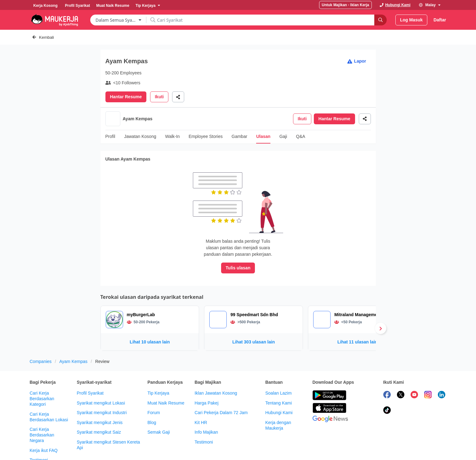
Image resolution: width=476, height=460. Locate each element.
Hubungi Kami (279, 390)
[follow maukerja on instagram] (428, 373)
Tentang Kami (278, 380)
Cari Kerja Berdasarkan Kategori (42, 376)
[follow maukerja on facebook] (387, 373)
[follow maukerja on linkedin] (442, 373)
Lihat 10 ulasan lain (150, 319)
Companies (41, 339)
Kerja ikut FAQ (44, 428)
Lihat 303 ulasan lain (254, 319)
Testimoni (39, 437)
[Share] (178, 97)
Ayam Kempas (73, 339)
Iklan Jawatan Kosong (216, 370)
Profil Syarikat (90, 370)
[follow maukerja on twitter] (401, 373)
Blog (152, 400)
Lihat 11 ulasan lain (357, 319)
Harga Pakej (206, 380)
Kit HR (201, 400)
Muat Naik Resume (166, 380)
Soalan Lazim (278, 370)
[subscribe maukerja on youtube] (414, 373)
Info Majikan (206, 409)
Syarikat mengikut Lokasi (101, 380)
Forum (153, 390)
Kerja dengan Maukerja (278, 403)
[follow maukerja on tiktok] (387, 388)
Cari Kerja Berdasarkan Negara (42, 412)
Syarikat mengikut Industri (102, 390)
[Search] (380, 20)
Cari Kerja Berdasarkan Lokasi (49, 394)
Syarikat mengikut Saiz (99, 409)
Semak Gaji (158, 409)
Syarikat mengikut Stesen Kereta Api (108, 422)
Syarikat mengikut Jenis (100, 400)
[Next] (380, 306)
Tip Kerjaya (158, 370)
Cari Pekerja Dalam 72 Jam (221, 390)
